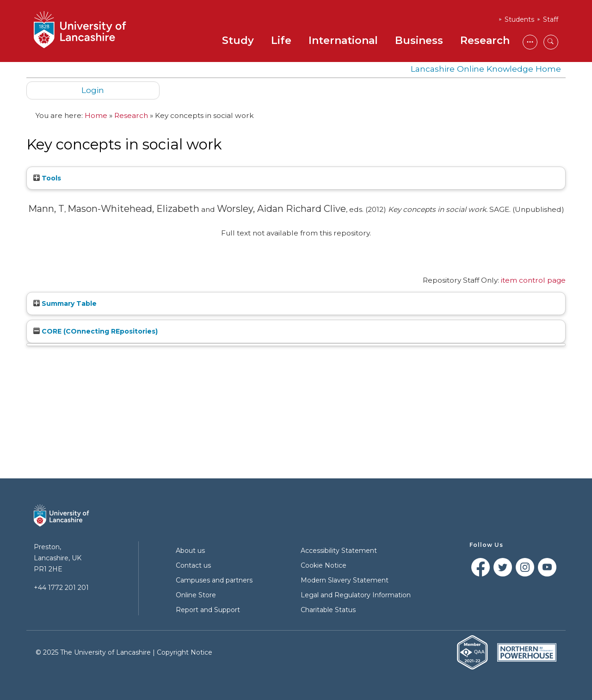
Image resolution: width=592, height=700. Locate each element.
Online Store (196, 595)
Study (238, 40)
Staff (551, 19)
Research (485, 40)
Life (281, 40)
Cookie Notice (324, 565)
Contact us (193, 565)
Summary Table (65, 304)
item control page (533, 280)
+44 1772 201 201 (61, 588)
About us (190, 551)
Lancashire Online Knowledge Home (486, 69)
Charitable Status (328, 610)
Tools (47, 178)
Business (419, 40)
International (343, 40)
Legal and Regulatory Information (356, 595)
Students (519, 19)
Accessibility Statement (339, 551)
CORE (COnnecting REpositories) (96, 331)
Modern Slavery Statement (345, 580)
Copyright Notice (185, 652)
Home (96, 115)
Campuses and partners (214, 580)
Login (93, 90)
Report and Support (208, 610)
